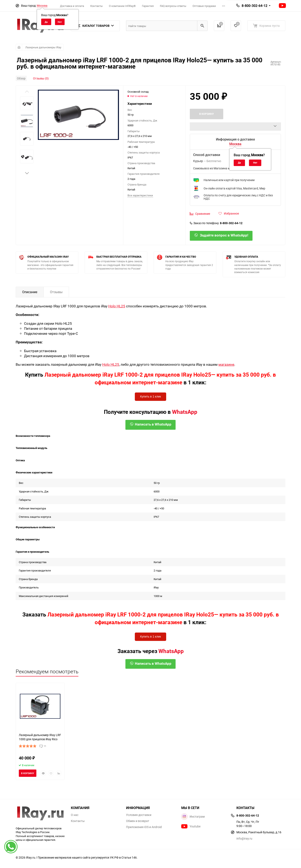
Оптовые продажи (204, 6)
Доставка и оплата (72, 6)
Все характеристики (140, 195)
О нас (75, 815)
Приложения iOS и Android (144, 827)
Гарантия (148, 6)
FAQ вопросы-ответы (173, 6)
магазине (226, 364)
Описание (30, 292)
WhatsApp (185, 412)
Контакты (96, 6)
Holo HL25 (117, 306)
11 (45, 746)
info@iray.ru (244, 838)
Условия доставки (139, 815)
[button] (27, 173)
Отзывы (56, 292)
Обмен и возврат (138, 821)
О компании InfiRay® (122, 6)
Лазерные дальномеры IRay (43, 47)
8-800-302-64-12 (254, 6)
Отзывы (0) (41, 78)
